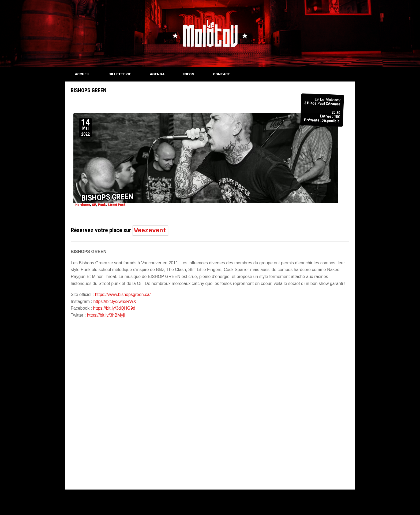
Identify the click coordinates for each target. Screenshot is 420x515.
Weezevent (150, 231)
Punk (102, 205)
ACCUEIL (82, 74)
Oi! (94, 205)
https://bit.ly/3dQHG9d (114, 308)
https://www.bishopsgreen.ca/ (123, 294)
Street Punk (117, 205)
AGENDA (157, 74)
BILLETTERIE (120, 74)
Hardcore (83, 205)
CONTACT (222, 74)
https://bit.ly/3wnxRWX (115, 301)
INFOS (189, 74)
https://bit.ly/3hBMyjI (106, 315)
